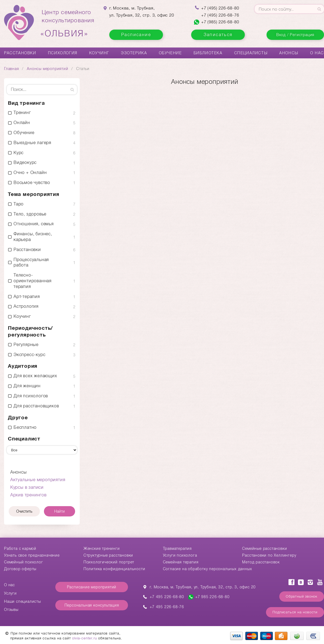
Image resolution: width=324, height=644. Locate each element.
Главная (12, 69)
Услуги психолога (180, 555)
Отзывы (11, 610)
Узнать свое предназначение (32, 555)
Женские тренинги (102, 548)
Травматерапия (177, 548)
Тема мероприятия (34, 194)
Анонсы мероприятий (47, 69)
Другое (18, 418)
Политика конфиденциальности (114, 569)
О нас (317, 53)
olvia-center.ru (84, 638)
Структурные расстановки (108, 555)
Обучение (170, 53)
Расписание (136, 35)
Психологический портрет (109, 562)
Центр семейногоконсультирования (68, 24)
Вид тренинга (26, 103)
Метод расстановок (261, 562)
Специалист (24, 439)
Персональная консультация (92, 605)
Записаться (218, 35)
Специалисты (251, 53)
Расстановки (20, 53)
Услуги (10, 593)
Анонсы (289, 53)
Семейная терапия (181, 562)
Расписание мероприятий (92, 587)
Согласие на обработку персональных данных (208, 569)
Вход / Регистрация (295, 35)
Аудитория (23, 366)
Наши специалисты (23, 601)
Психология (63, 53)
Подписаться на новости (295, 612)
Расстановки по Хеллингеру (269, 555)
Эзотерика (134, 53)
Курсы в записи (27, 487)
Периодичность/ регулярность (30, 331)
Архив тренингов (28, 495)
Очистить (24, 511)
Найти (60, 511)
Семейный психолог (24, 562)
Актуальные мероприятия (38, 480)
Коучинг (99, 53)
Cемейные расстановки (264, 548)
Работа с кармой (20, 548)
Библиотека (208, 53)
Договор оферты (20, 569)
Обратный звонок (302, 596)
